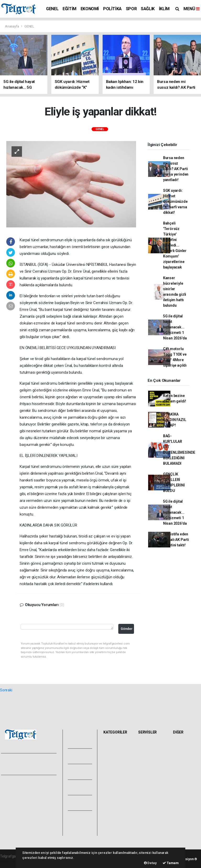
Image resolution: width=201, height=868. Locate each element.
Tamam (171, 863)
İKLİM (164, 9)
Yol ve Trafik (150, 750)
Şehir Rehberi (150, 794)
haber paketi (10, 862)
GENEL (52, 9)
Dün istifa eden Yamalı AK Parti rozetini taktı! (176, 540)
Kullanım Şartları (16, 816)
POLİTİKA (112, 9)
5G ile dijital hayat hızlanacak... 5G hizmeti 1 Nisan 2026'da (175, 327)
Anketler (181, 750)
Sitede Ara (183, 744)
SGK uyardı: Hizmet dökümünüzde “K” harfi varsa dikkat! (175, 201)
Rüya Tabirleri (185, 761)
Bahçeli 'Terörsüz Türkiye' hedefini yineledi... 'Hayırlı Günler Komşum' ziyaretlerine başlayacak (175, 245)
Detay (150, 863)
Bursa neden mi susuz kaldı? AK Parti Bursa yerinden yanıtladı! (176, 169)
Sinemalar (148, 783)
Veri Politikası (13, 799)
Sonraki (6, 690)
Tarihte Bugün (151, 777)
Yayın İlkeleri (13, 793)
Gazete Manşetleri (148, 802)
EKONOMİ (90, 9)
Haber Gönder (14, 827)
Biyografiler (184, 755)
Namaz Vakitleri (146, 758)
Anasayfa (12, 26)
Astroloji (181, 767)
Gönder (127, 629)
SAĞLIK (148, 9)
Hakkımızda (12, 788)
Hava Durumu (151, 744)
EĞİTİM (69, 9)
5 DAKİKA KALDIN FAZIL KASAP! (175, 420)
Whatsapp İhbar (15, 822)
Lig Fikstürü (149, 771)
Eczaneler (148, 765)
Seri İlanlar (148, 788)
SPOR (131, 9)
